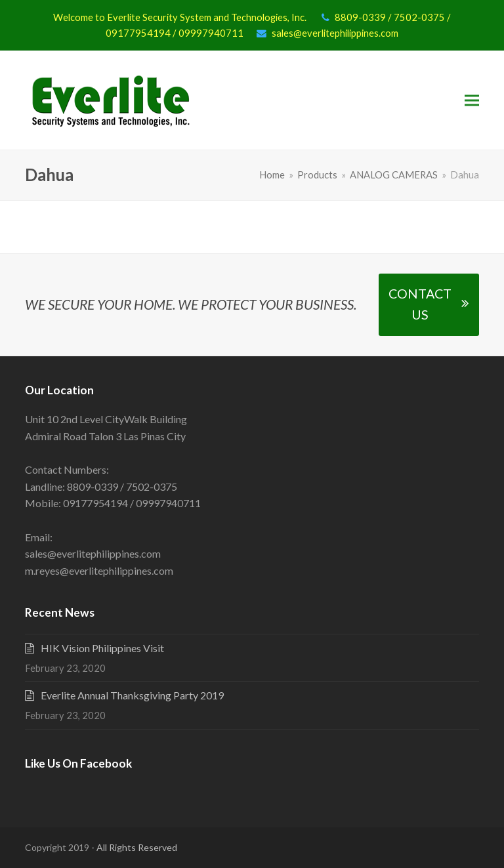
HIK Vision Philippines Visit (102, 648)
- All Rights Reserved (133, 847)
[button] (472, 101)
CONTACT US (429, 304)
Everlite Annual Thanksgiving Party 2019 (132, 695)
